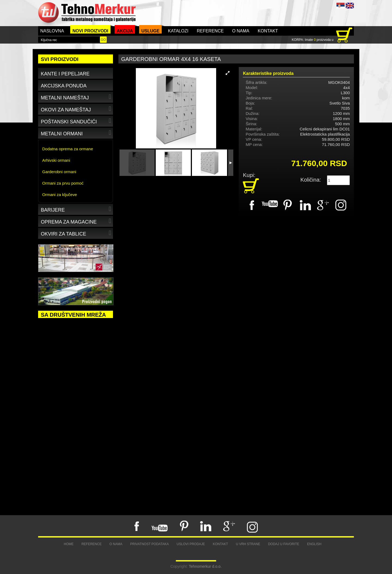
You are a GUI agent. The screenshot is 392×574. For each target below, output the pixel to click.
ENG (350, 6)
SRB (341, 6)
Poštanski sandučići (77, 121)
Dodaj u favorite (284, 544)
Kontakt (268, 31)
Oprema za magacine (77, 221)
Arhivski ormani (56, 160)
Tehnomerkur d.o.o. (205, 566)
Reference (210, 31)
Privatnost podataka (149, 544)
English (314, 544)
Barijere (77, 209)
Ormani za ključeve (60, 195)
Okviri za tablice (77, 233)
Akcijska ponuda (64, 86)
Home (69, 544)
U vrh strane (248, 544)
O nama (241, 31)
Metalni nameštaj (77, 97)
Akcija (125, 31)
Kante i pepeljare (65, 74)
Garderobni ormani (59, 172)
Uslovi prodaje (191, 544)
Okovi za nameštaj (77, 109)
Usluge (150, 31)
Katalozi (178, 31)
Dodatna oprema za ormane (68, 149)
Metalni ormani (77, 133)
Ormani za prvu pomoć (63, 183)
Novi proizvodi (90, 31)
